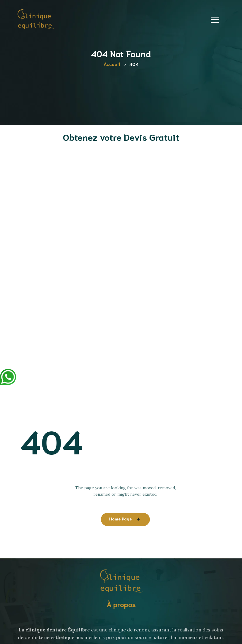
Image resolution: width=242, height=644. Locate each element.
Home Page (120, 519)
